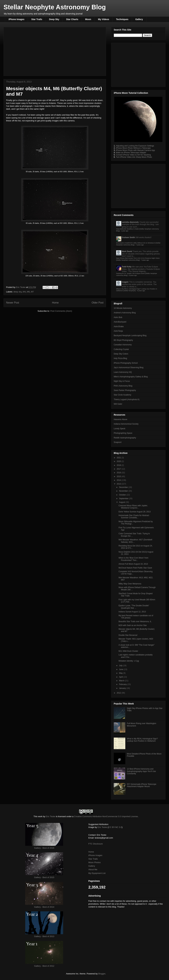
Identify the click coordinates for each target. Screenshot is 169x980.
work (40, 816)
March (122, 681)
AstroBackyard (120, 322)
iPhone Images (16, 19)
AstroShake (119, 327)
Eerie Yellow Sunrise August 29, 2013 (135, 512)
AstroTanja (118, 331)
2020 (119, 461)
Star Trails (37, 19)
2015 (119, 476)
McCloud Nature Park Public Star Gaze (135, 568)
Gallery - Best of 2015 (44, 877)
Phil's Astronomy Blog (123, 386)
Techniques (122, 19)
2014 (119, 480)
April (121, 677)
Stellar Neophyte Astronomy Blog (55, 7)
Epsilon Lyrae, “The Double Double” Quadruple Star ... (134, 607)
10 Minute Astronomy (123, 308)
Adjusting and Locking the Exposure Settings (135, 146)
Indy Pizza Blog (120, 358)
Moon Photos (95, 862)
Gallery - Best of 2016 (44, 848)
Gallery (139, 19)
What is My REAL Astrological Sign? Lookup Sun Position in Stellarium (142, 740)
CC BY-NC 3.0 (115, 827)
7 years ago (140, 245)
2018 (119, 465)
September (124, 499)
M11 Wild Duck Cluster (128, 651)
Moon (88, 19)
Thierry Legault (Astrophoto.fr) (127, 399)
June (121, 669)
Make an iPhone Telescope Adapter (131, 153)
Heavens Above (120, 419)
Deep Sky (54, 19)
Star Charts (72, 19)
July (121, 666)
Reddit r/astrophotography (125, 438)
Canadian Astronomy (123, 345)
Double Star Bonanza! (128, 635)
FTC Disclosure (96, 844)
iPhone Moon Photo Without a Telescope (133, 148)
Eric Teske (21, 287)
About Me (93, 869)
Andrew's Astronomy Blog (125, 313)
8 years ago (133, 275)
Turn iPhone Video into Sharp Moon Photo (134, 157)
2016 (119, 473)
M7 (32, 292)
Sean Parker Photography (125, 390)
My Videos (104, 19)
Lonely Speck (120, 429)
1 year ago (125, 231)
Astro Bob (118, 317)
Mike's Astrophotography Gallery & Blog (131, 377)
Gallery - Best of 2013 (44, 936)
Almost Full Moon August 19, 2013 (133, 564)
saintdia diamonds (130, 222)
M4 (24, 292)
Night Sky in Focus (122, 381)
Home (55, 303)
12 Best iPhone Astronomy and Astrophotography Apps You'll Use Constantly (141, 771)
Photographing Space (123, 433)
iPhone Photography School (126, 363)
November (124, 491)
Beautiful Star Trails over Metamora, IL (135, 622)
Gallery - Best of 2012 (44, 966)
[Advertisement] (55, 51)
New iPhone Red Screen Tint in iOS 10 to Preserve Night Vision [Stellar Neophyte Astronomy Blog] (138, 259)
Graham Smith (128, 237)
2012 (119, 693)
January (123, 688)
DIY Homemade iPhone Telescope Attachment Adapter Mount (142, 785)
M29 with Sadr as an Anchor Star (133, 625)
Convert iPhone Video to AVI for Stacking (133, 155)
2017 (119, 469)
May (121, 673)
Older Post (98, 303)
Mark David (127, 251)
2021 (119, 458)
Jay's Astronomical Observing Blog (129, 367)
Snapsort (118, 442)
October (123, 495)
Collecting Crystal (121, 349)
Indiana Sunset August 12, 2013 (132, 612)
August (122, 502)
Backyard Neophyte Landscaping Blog (130, 336)
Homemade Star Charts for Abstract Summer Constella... (134, 517)
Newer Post (13, 303)
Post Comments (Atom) (61, 311)
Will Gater (118, 404)
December (124, 487)
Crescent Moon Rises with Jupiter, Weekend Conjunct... (133, 507)
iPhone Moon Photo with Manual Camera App (135, 150)
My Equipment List (97, 873)
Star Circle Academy (122, 395)
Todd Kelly (127, 267)
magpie (125, 282)
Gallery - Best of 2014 (44, 907)
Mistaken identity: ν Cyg (129, 661)
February (123, 684)
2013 (119, 484)
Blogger (102, 974)
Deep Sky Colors (121, 354)
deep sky (18, 292)
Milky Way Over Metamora (130, 584)
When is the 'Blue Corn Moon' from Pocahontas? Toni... (133, 559)
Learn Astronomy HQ (123, 372)
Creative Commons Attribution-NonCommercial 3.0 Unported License (106, 816)
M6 (28, 292)
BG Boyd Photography (123, 340)
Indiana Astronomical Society (126, 424)
